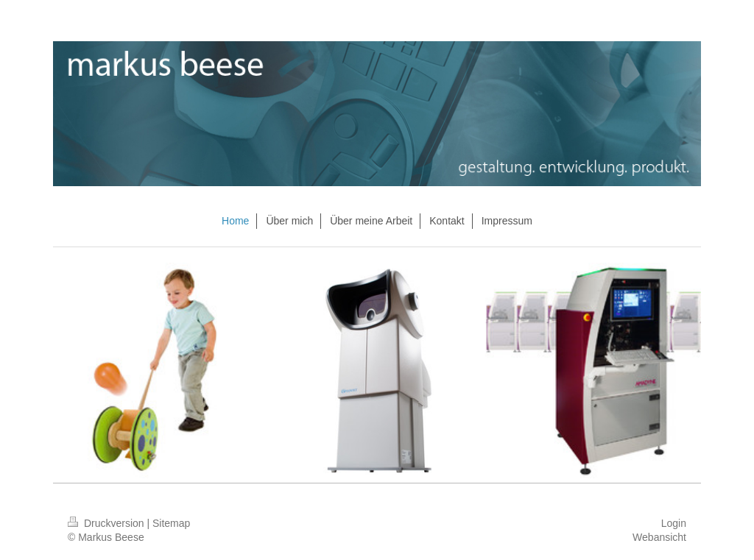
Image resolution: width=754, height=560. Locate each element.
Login (674, 523)
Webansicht (659, 537)
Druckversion (107, 523)
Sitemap (171, 523)
